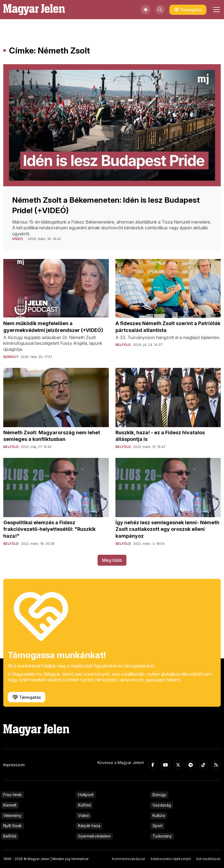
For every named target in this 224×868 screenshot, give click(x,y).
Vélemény (12, 815)
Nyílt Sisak (13, 826)
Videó (84, 815)
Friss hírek (13, 795)
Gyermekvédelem (94, 836)
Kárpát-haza (89, 826)
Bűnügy (159, 795)
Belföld (10, 836)
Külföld (84, 805)
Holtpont (86, 795)
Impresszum (14, 765)
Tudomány (162, 836)
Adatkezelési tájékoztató (171, 859)
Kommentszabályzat (128, 859)
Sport (157, 826)
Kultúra (159, 815)
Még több (112, 560)
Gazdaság (162, 805)
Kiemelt (10, 805)
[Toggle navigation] (216, 10)
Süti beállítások (208, 859)
